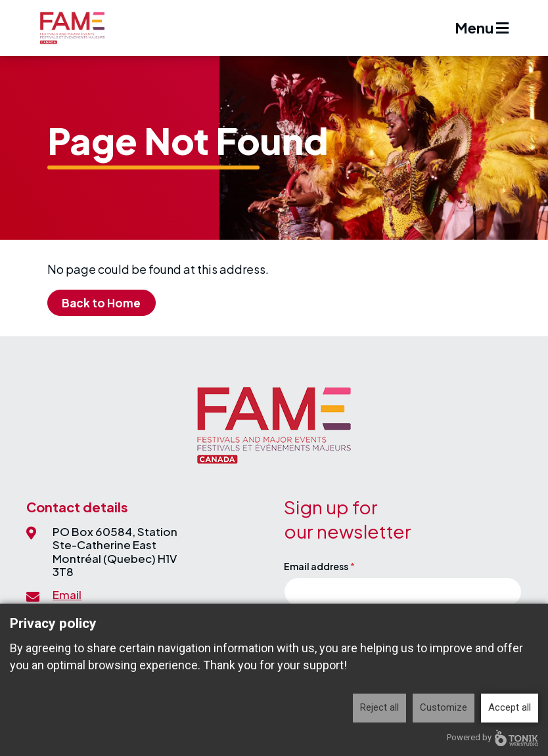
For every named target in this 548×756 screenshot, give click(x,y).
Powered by (492, 738)
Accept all (510, 707)
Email (67, 594)
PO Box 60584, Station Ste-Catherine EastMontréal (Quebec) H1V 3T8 (115, 551)
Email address (316, 567)
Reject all (379, 707)
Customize (444, 707)
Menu (482, 28)
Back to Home (101, 303)
